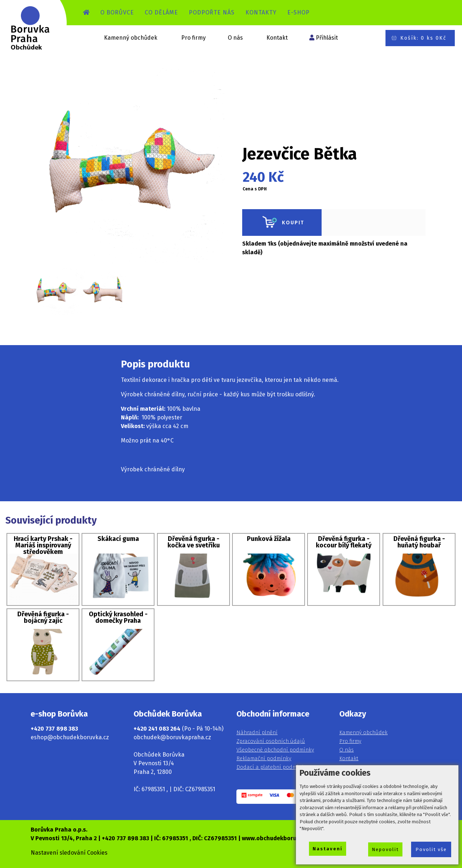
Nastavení (328, 849)
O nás (235, 38)
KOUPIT (282, 222)
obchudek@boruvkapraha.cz (172, 737)
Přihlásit (327, 38)
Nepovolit (385, 849)
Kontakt (277, 38)
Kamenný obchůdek (131, 38)
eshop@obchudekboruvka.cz (70, 737)
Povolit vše (431, 849)
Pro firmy (193, 38)
